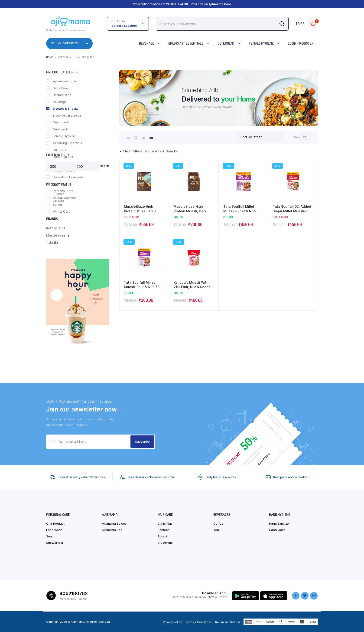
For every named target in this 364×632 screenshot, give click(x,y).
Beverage (147, 43)
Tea (216, 530)
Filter (104, 166)
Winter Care (58, 211)
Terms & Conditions (198, 622)
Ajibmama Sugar (61, 81)
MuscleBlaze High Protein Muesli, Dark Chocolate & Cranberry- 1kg (193, 209)
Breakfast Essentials (186, 43)
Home (49, 57)
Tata (50, 242)
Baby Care (57, 88)
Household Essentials (65, 177)
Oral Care (57, 184)
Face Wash (54, 530)
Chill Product (55, 523)
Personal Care (60, 191)
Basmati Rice (59, 95)
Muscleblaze (56, 235)
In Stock (55, 194)
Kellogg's (53, 228)
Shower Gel (55, 543)
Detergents (57, 129)
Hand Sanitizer (279, 523)
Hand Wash (277, 530)
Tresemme (165, 543)
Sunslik (163, 536)
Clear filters (133, 151)
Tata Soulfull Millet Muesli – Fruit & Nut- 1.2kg (240, 209)
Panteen (164, 530)
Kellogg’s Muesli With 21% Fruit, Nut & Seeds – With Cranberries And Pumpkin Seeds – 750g (193, 285)
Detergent (226, 43)
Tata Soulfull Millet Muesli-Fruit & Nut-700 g (143, 285)
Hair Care (56, 150)
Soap (50, 536)
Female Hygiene (261, 43)
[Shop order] (260, 137)
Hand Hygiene (60, 157)
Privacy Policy (172, 622)
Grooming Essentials (64, 143)
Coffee (218, 523)
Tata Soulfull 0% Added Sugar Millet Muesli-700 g (292, 209)
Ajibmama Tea (112, 530)
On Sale (55, 201)
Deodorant (57, 122)
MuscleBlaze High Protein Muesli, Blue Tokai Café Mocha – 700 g (144, 209)
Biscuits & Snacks (163, 151)
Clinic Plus (165, 523)
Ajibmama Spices (114, 523)
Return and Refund (228, 622)
